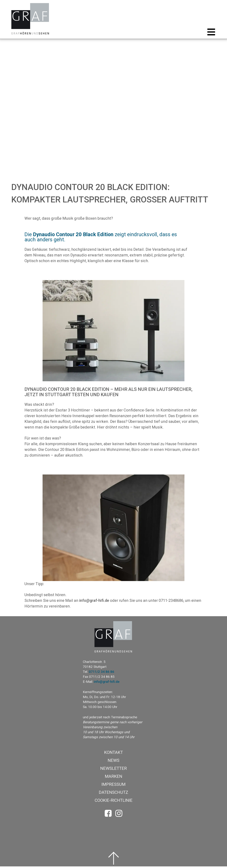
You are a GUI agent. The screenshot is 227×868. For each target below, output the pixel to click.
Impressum (113, 786)
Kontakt (113, 754)
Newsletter (113, 770)
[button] (210, 34)
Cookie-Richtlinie (114, 802)
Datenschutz (113, 794)
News (113, 762)
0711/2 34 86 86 (102, 673)
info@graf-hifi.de (94, 602)
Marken (113, 778)
